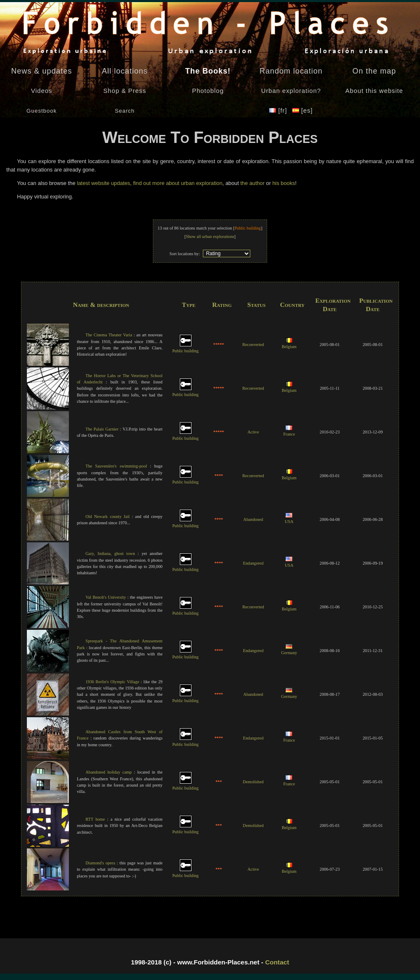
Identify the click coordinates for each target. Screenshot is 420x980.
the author (252, 183)
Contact (277, 962)
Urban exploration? (291, 91)
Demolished (253, 782)
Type (189, 305)
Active (253, 432)
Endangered (253, 563)
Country (292, 305)
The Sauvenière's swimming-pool (116, 466)
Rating (222, 305)
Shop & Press (125, 91)
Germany (289, 650)
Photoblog (208, 91)
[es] (303, 111)
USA (289, 519)
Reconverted (253, 345)
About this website (374, 91)
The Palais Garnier (102, 429)
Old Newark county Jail (107, 516)
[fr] (279, 111)
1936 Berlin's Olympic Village (112, 682)
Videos (42, 91)
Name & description (101, 305)
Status (257, 305)
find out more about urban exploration (178, 183)
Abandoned (253, 519)
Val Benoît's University (106, 597)
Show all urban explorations (210, 236)
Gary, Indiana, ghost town (110, 553)
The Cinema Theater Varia (109, 335)
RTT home (95, 819)
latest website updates (104, 183)
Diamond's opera (100, 863)
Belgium (289, 344)
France (289, 431)
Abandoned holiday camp (108, 772)
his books (283, 183)
